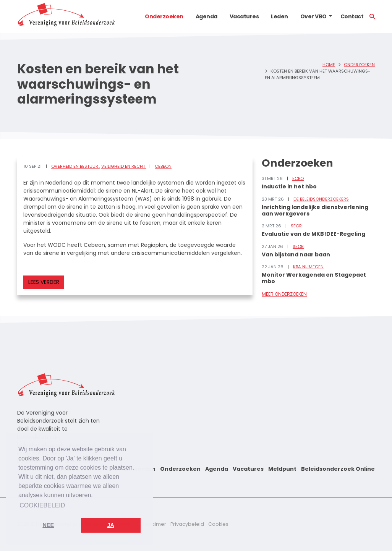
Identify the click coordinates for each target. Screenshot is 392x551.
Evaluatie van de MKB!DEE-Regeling (313, 234)
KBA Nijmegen (308, 267)
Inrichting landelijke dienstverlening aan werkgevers (315, 210)
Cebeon (163, 166)
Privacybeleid (187, 524)
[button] (330, 16)
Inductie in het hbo (289, 186)
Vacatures (244, 16)
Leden (279, 16)
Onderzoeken (164, 16)
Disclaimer (153, 524)
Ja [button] (111, 525)
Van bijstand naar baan (296, 254)
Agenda (207, 16)
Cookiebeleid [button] (42, 505)
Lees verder (44, 282)
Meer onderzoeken (284, 294)
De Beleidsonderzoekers (321, 199)
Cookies (218, 524)
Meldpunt (282, 469)
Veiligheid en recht (124, 166)
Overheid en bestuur (75, 166)
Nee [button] (48, 525)
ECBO (298, 178)
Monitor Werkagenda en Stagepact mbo (314, 278)
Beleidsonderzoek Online (338, 469)
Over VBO (313, 16)
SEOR (296, 226)
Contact (352, 16)
